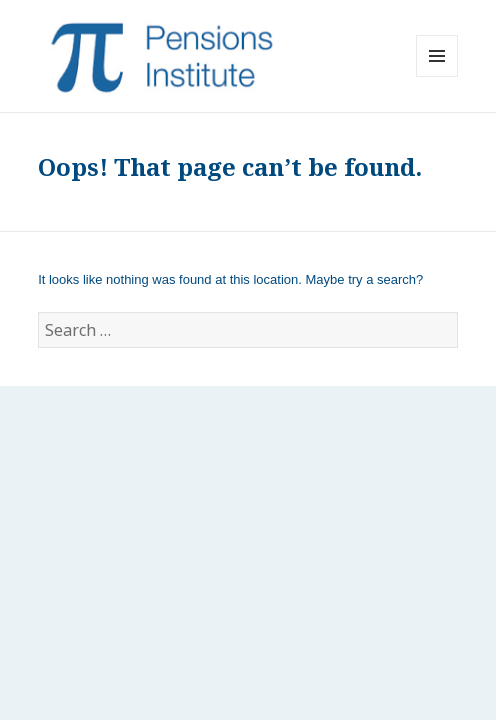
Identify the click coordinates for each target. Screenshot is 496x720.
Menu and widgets (437, 76)
